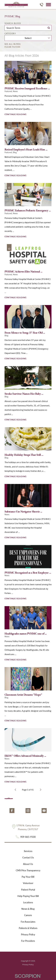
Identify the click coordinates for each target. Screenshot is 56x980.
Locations (28, 902)
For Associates (28, 922)
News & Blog (28, 909)
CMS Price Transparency (28, 870)
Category (10, 33)
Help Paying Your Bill (28, 896)
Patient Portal (28, 890)
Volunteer (28, 883)
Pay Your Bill (28, 877)
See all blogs (13, 44)
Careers (28, 915)
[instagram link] (28, 811)
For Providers (28, 941)
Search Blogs (13, 23)
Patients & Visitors (28, 928)
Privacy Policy (28, 934)
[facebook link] (12, 811)
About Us (28, 864)
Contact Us (28, 857)
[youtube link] (44, 811)
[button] (48, 5)
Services (28, 851)
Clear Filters (12, 47)
